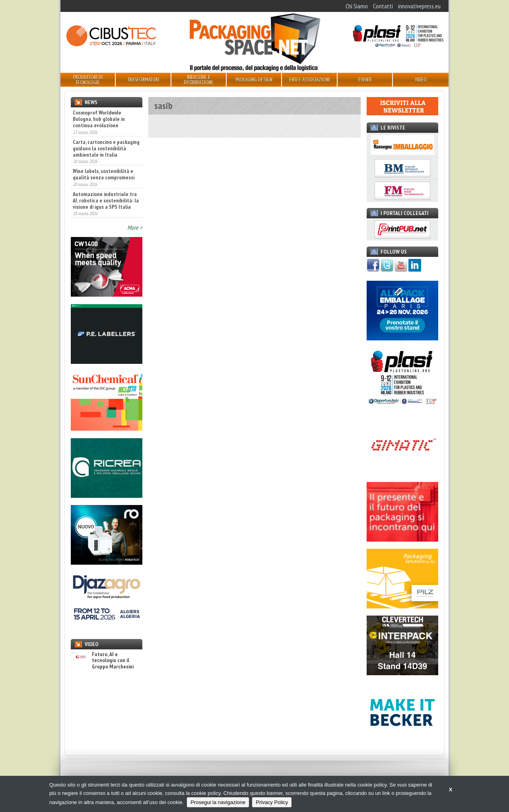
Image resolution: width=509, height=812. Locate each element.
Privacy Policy (272, 802)
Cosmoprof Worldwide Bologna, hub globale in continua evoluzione (99, 119)
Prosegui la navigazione (218, 802)
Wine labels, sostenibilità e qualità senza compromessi (104, 174)
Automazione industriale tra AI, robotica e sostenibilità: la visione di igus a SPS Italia (106, 200)
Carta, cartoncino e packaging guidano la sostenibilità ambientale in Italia (106, 148)
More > (135, 227)
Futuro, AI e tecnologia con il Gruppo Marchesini (102, 660)
